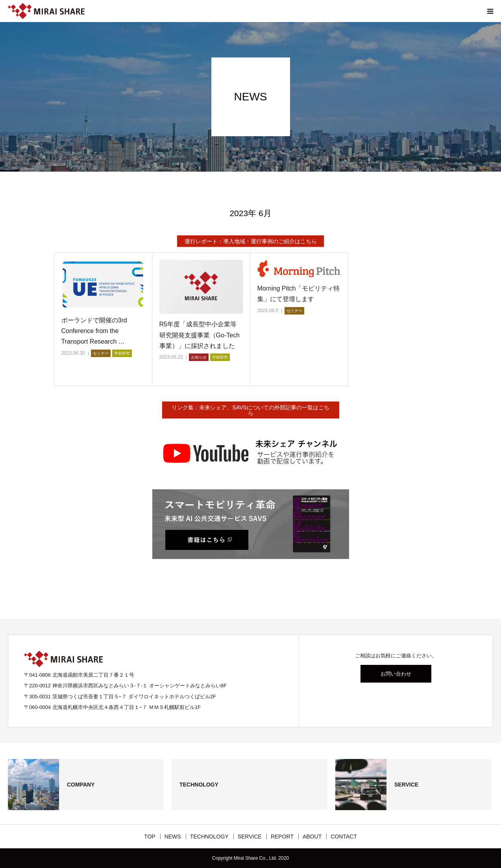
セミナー (101, 353)
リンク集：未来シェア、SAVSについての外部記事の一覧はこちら (250, 410)
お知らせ (199, 357)
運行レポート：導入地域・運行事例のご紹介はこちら (251, 241)
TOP (150, 837)
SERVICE (250, 837)
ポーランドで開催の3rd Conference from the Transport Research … (94, 331)
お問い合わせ (396, 674)
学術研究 (122, 353)
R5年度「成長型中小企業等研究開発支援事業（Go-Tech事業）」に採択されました (200, 335)
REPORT (282, 837)
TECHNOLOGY (209, 837)
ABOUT (312, 837)
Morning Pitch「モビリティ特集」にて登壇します (299, 294)
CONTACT (344, 837)
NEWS (173, 837)
